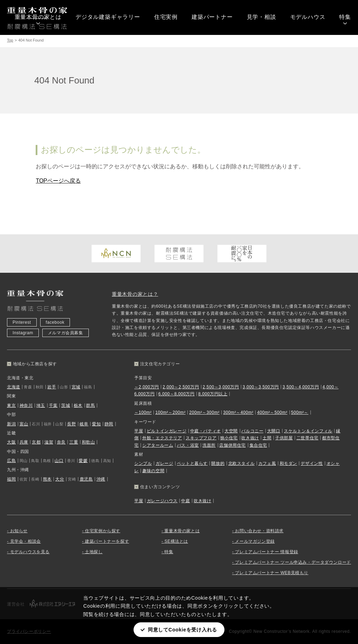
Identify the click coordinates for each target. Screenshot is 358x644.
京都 (36, 442)
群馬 (90, 405)
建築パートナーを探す (107, 541)
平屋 (139, 431)
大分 (60, 479)
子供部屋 (284, 438)
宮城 (76, 387)
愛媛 (83, 461)
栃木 (78, 405)
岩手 (52, 387)
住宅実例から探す (103, 531)
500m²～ (300, 412)
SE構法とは (176, 541)
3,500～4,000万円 (301, 387)
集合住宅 (258, 445)
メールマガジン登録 (255, 541)
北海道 (14, 387)
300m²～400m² (238, 412)
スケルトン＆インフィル (308, 431)
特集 (345, 17)
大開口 (274, 431)
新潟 (11, 424)
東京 (11, 405)
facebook (55, 322)
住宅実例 (166, 17)
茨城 (66, 405)
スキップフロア (201, 438)
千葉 (53, 405)
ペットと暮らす (192, 463)
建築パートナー (212, 17)
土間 (267, 438)
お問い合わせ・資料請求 (259, 531)
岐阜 (84, 424)
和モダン (288, 463)
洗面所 (209, 445)
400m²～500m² (272, 412)
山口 (59, 461)
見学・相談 (262, 17)
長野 (71, 424)
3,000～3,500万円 (261, 387)
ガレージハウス (162, 501)
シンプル (143, 463)
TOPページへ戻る (58, 181)
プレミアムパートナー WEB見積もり (271, 573)
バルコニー (252, 431)
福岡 (11, 479)
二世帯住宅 (307, 438)
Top (10, 40)
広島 (11, 461)
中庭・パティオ (206, 431)
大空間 (231, 431)
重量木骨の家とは (38, 17)
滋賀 (49, 442)
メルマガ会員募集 (66, 333)
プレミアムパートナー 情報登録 (266, 552)
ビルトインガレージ (167, 431)
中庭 (185, 501)
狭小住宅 (229, 438)
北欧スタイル (242, 463)
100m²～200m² (170, 412)
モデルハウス (308, 17)
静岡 (109, 424)
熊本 (47, 479)
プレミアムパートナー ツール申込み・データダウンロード (293, 562)
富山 (24, 424)
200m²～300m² (204, 412)
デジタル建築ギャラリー (108, 17)
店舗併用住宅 (232, 445)
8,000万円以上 (213, 394)
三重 (74, 442)
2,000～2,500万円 (181, 387)
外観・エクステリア (162, 438)
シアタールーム (158, 445)
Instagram (23, 333)
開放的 (218, 463)
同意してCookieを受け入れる (182, 630)
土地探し (94, 552)
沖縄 (101, 479)
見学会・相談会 (26, 541)
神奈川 (26, 405)
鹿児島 (86, 479)
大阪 (11, 442)
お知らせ (19, 531)
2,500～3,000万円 (221, 387)
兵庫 (24, 442)
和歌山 (88, 442)
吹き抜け (250, 438)
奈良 (61, 442)
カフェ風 (267, 463)
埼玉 (41, 405)
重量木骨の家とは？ (135, 294)
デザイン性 (312, 463)
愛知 (96, 424)
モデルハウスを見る (30, 552)
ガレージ (164, 463)
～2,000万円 (147, 387)
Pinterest (22, 322)
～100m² (143, 412)
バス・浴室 (188, 445)
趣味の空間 (153, 471)
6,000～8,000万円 (177, 394)
